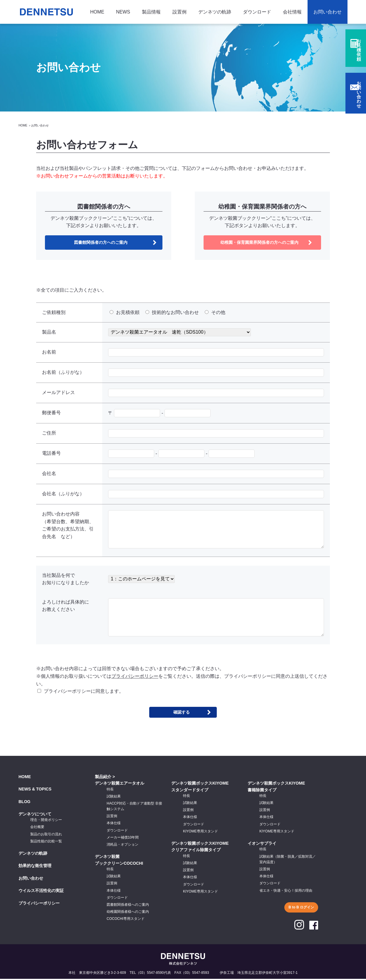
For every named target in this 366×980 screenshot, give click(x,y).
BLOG (24, 803)
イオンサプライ (262, 845)
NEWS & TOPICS (35, 790)
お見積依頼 (359, 56)
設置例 (179, 12)
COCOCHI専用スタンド (126, 920)
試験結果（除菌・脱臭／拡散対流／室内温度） (288, 860)
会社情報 (292, 12)
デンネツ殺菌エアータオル (120, 785)
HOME (97, 12)
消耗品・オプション (122, 846)
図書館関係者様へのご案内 (128, 906)
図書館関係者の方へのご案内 (101, 243)
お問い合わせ (328, 12)
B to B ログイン (301, 908)
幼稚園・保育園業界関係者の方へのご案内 (259, 243)
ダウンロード (257, 12)
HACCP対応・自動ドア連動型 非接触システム (134, 807)
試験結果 (114, 797)
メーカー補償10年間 (123, 839)
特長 (110, 790)
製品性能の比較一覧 (46, 842)
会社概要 (37, 828)
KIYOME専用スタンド (200, 832)
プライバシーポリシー (135, 677)
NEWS (123, 12)
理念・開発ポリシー (46, 821)
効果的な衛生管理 (35, 867)
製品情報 (151, 12)
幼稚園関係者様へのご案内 (128, 913)
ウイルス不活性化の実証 (41, 892)
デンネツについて (35, 815)
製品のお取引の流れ (46, 835)
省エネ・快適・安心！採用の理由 (286, 892)
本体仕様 (114, 824)
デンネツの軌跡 (215, 12)
